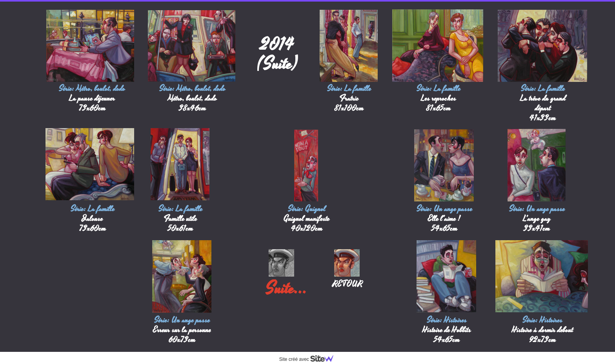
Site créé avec (309, 359)
